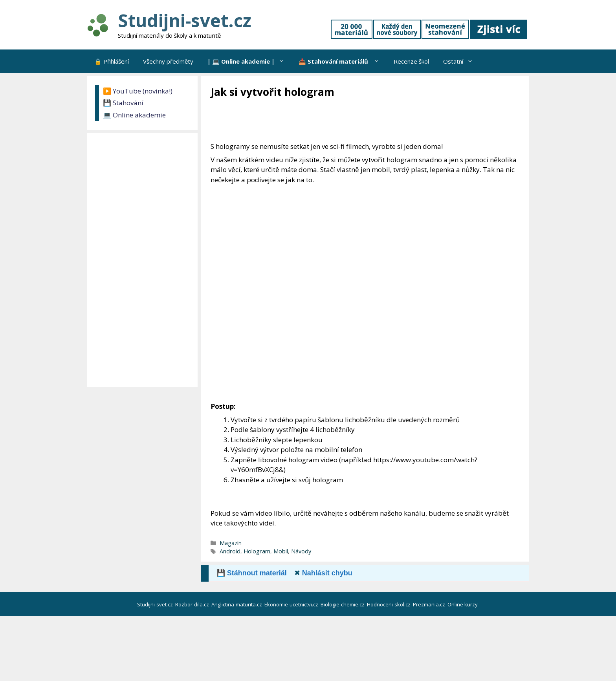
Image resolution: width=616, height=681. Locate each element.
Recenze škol (411, 61)
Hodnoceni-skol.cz (389, 604)
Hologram (257, 551)
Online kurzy (463, 604)
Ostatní (462, 61)
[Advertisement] (354, 121)
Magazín (231, 543)
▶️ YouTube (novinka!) (138, 91)
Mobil (281, 551)
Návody (301, 551)
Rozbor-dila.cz (193, 604)
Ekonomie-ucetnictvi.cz (292, 604)
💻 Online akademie (134, 115)
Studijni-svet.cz (184, 20)
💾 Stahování (123, 103)
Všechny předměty (168, 61)
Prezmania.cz (430, 604)
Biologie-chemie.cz (343, 604)
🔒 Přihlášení (112, 61)
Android (230, 551)
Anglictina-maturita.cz (237, 604)
